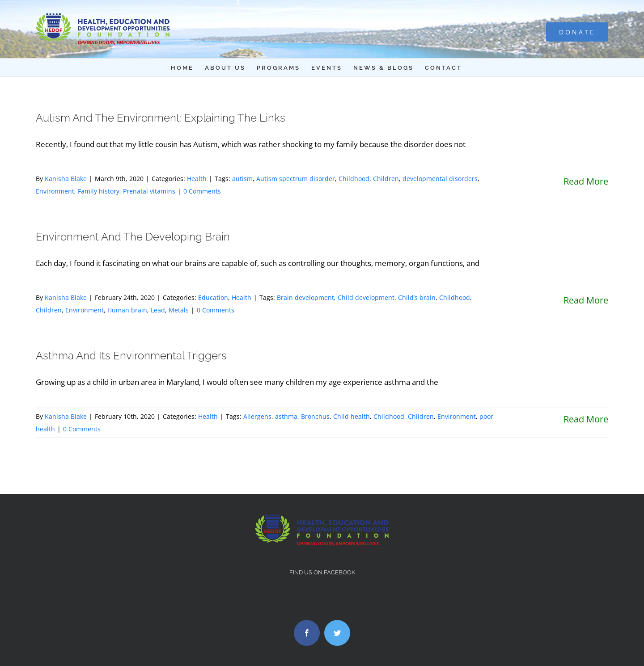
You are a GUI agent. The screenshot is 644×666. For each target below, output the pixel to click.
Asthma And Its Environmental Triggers (131, 356)
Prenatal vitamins (149, 191)
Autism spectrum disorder (296, 179)
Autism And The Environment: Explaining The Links (161, 118)
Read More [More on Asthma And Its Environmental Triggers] (586, 419)
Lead (158, 310)
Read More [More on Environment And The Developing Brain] (586, 300)
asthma (286, 416)
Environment (55, 191)
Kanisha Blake (66, 179)
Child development (366, 297)
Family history (99, 191)
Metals (179, 310)
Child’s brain (417, 297)
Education (213, 297)
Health (197, 179)
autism (242, 179)
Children (386, 179)
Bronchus (315, 416)
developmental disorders (440, 179)
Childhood (354, 179)
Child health (352, 416)
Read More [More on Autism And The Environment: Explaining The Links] (586, 181)
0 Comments (202, 191)
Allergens (257, 416)
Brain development (305, 297)
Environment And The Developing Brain (133, 237)
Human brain (127, 310)
